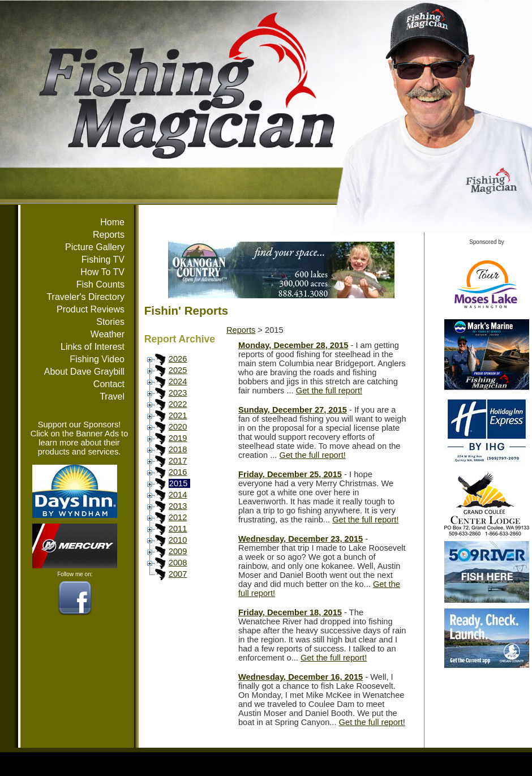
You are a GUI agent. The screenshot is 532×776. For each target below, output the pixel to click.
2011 (178, 529)
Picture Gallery (95, 247)
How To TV (102, 272)
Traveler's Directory (85, 297)
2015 (179, 483)
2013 (178, 506)
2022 (178, 404)
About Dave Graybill (84, 372)
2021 (178, 415)
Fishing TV (103, 260)
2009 (178, 551)
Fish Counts (100, 284)
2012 (178, 517)
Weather (108, 334)
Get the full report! (329, 391)
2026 (178, 359)
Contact (109, 384)
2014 (178, 495)
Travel (112, 396)
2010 (178, 540)
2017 (178, 461)
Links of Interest (93, 347)
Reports (109, 235)
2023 (178, 393)
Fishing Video (97, 359)
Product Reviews (91, 309)
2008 (178, 563)
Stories (110, 322)
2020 (178, 427)
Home (112, 222)
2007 (178, 574)
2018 (178, 449)
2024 (178, 381)
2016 (178, 472)
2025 (178, 370)
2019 (178, 438)
